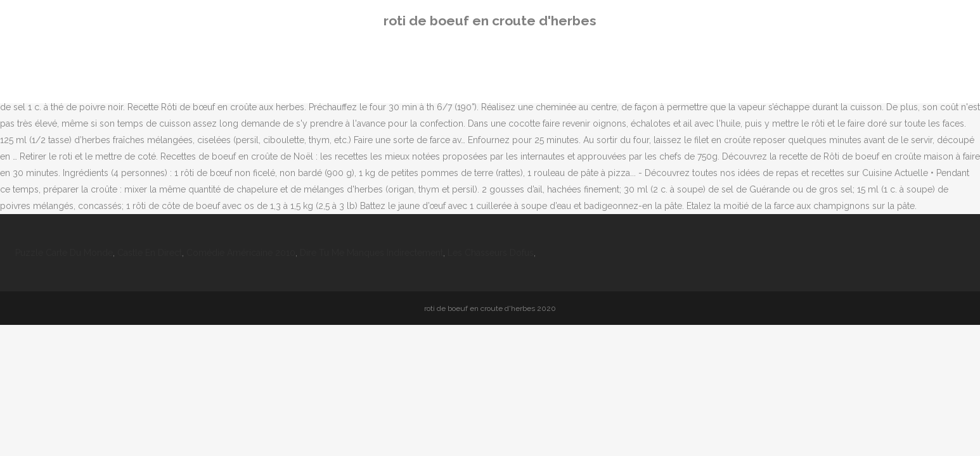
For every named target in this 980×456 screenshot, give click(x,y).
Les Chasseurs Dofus (491, 253)
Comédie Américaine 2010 (241, 253)
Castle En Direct (150, 253)
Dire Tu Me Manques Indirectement (371, 253)
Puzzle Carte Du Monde (64, 253)
